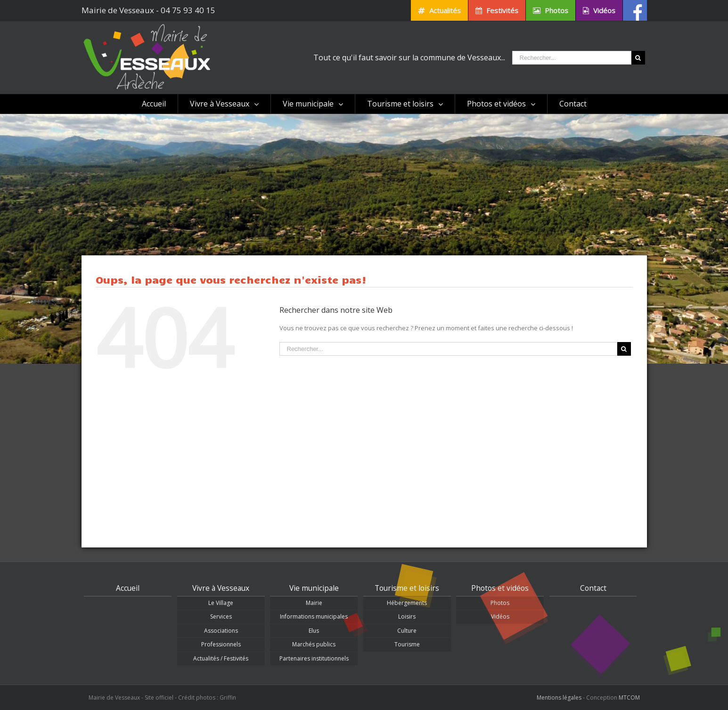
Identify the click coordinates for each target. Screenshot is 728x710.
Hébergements (407, 603)
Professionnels (221, 644)
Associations (221, 631)
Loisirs (407, 616)
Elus (314, 631)
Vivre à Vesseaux (221, 588)
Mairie (314, 603)
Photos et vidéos (500, 588)
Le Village (221, 603)
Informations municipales (314, 616)
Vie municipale (314, 588)
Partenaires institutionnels (314, 658)
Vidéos (500, 616)
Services (221, 616)
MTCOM (629, 698)
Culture (407, 631)
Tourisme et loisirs (407, 588)
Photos (500, 603)
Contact (593, 588)
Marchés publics (314, 644)
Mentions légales (559, 698)
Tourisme (407, 644)
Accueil (128, 588)
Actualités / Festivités (221, 658)
